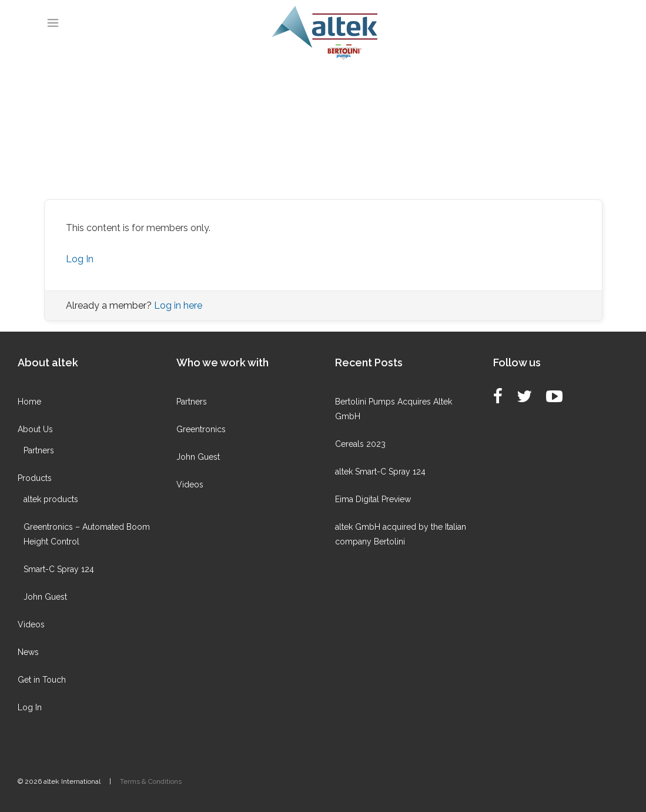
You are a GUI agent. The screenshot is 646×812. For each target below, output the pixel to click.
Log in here (178, 305)
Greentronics (201, 429)
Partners (39, 450)
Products (35, 478)
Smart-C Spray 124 (59, 569)
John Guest (45, 597)
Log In (80, 259)
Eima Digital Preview (373, 499)
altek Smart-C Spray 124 (380, 472)
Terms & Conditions (151, 781)
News (28, 652)
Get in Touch (42, 680)
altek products (51, 499)
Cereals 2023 (360, 444)
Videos (31, 624)
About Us (35, 429)
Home (29, 402)
